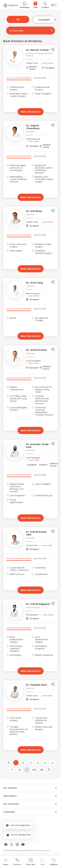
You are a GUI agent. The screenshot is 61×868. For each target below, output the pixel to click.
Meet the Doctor (31, 112)
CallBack (54, 862)
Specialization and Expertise (19, 78)
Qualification (40, 78)
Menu (6, 862)
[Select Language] (54, 5)
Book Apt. (31, 862)
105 (42, 770)
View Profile (48, 63)
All (18, 19)
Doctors (17, 862)
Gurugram (44, 20)
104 (34, 770)
